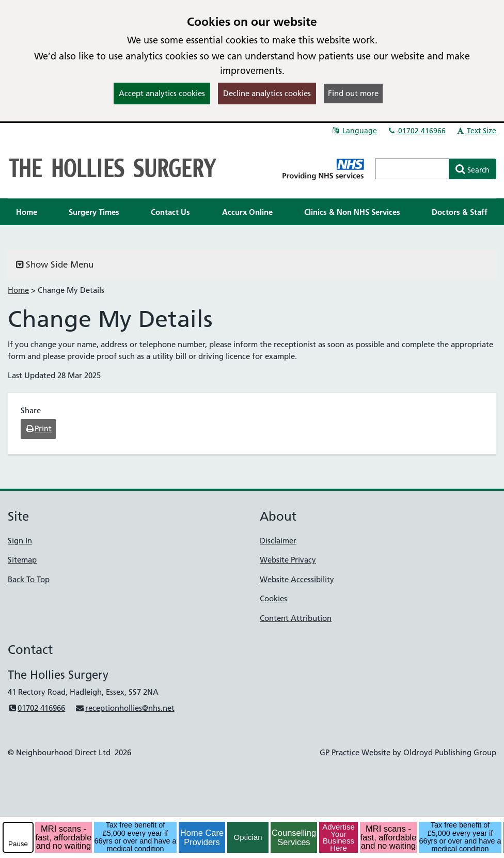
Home (18, 290)
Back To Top (29, 579)
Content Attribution (296, 618)
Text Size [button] (476, 131)
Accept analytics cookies (162, 93)
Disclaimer (278, 541)
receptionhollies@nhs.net (124, 708)
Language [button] (354, 131)
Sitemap (22, 560)
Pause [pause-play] (18, 844)
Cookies (273, 598)
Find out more (353, 93)
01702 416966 (416, 131)
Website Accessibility (297, 579)
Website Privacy (288, 560)
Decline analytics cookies (267, 93)
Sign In (20, 541)
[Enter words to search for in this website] (412, 169)
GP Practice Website (355, 752)
